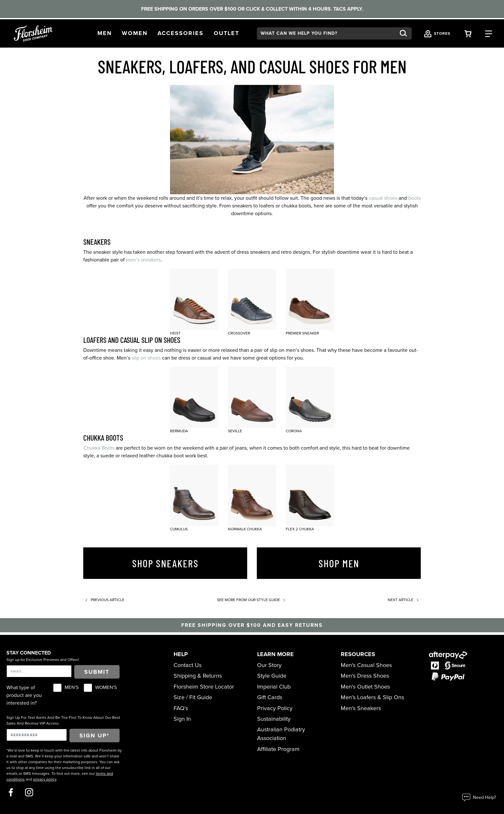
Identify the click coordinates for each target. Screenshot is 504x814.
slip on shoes (146, 358)
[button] (105, 33)
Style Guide (272, 676)
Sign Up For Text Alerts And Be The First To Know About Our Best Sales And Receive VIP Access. (63, 720)
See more (252, 600)
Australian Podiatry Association (281, 734)
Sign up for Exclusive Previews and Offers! (43, 660)
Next (404, 600)
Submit (97, 672)
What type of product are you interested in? (24, 695)
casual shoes (383, 198)
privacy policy (45, 779)
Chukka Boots (99, 448)
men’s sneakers (143, 260)
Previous (104, 600)
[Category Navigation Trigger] (489, 33)
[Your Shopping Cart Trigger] (468, 33)
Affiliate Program (278, 749)
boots (414, 198)
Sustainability (274, 719)
